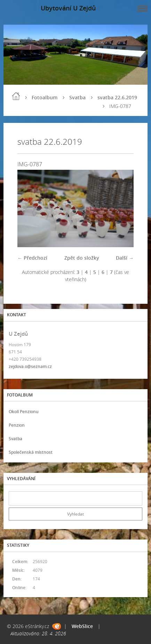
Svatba (77, 97)
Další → (125, 258)
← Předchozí (32, 258)
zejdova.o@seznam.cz (30, 366)
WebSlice (82, 626)
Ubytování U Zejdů (68, 8)
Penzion (17, 425)
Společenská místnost (31, 452)
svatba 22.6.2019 (117, 97)
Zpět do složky (82, 258)
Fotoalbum (45, 97)
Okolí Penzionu (24, 412)
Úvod (16, 96)
